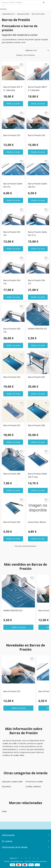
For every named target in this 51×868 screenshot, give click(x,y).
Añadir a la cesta (13, 104)
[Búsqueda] (23, 2)
